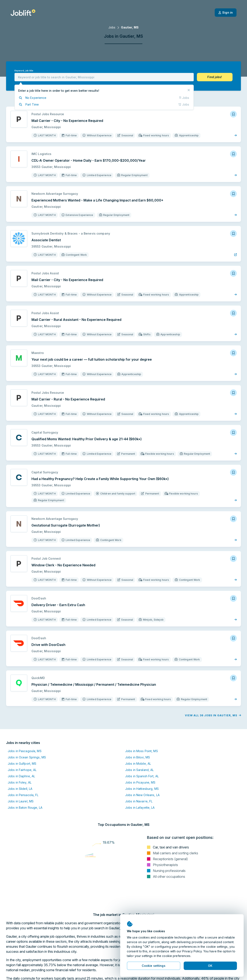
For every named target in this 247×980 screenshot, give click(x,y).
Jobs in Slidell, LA (20, 789)
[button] (215, 77)
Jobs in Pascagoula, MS (25, 751)
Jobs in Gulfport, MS (22, 764)
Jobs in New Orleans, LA (142, 795)
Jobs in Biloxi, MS (138, 757)
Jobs (112, 27)
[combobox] (104, 77)
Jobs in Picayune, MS (140, 782)
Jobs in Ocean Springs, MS (27, 757)
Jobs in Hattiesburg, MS (142, 789)
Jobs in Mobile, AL (138, 764)
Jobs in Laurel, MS (21, 801)
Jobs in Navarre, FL (139, 801)
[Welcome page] (23, 13)
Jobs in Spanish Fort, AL (142, 776)
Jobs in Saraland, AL (139, 770)
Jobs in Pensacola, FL (23, 795)
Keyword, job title (24, 71)
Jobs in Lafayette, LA (140, 808)
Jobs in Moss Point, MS (142, 751)
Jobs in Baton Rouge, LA (25, 808)
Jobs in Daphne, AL (21, 776)
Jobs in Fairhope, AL (22, 770)
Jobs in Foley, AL (20, 782)
